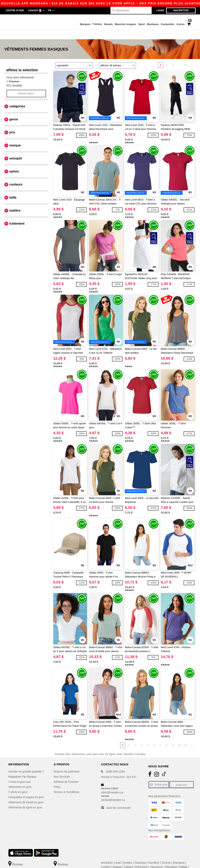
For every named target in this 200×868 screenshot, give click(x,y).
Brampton (179, 854)
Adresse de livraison (66, 773)
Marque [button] (15, 136)
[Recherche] (131, 10)
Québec (128, 854)
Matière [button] (15, 202)
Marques (85, 24)
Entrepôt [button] (16, 150)
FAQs (57, 778)
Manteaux (153, 24)
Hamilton (154, 854)
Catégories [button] (17, 97)
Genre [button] (14, 110)
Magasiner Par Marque (22, 768)
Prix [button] (12, 123)
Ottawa (117, 858)
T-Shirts (97, 24)
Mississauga (119, 862)
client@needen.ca (112, 783)
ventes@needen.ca (113, 791)
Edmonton (142, 858)
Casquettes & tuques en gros (26, 788)
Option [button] (14, 163)
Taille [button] (13, 189)
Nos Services (62, 768)
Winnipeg (171, 858)
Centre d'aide (15, 10)
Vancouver (157, 858)
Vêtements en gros (20, 778)
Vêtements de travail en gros (26, 793)
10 (179, 736)
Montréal (106, 854)
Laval (117, 854)
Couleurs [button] (16, 176)
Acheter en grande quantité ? (26, 763)
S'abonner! (182, 776)
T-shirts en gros (18, 783)
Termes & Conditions (66, 783)
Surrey (105, 862)
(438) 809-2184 (115, 763)
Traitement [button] (17, 215)
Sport (142, 24)
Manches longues (126, 24)
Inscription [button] (181, 10)
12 (186, 56)
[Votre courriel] (159, 776)
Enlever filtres (26, 85)
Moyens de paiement (66, 763)
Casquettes (168, 24)
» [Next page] (192, 56)
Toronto (166, 854)
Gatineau (140, 854)
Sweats (108, 24)
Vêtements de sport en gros (25, 799)
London (106, 858)
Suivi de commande (118, 799)
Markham (135, 862)
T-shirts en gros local (21, 773)
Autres (181, 24)
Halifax (183, 858)
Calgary (128, 858)
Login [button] (160, 10)
